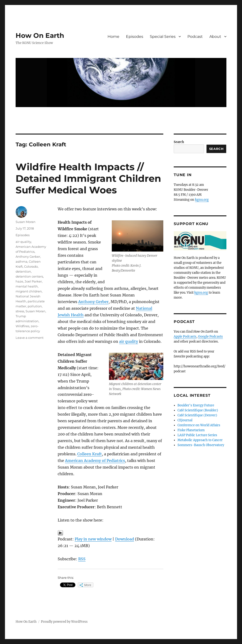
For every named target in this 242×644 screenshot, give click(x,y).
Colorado (31, 266)
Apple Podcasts (185, 337)
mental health (27, 286)
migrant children (29, 291)
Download (125, 539)
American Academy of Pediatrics (95, 461)
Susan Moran (26, 222)
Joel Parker (33, 281)
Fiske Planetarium (191, 430)
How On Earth (40, 35)
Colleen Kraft (90, 454)
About (215, 37)
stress (20, 311)
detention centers (29, 276)
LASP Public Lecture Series (197, 435)
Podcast (195, 37)
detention (23, 271)
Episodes (135, 37)
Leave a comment (30, 338)
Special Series (163, 37)
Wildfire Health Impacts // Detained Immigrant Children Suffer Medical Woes (88, 178)
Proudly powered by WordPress (64, 622)
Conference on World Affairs (199, 425)
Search (179, 142)
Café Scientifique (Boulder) (198, 410)
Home (113, 37)
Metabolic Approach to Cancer (200, 440)
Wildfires (22, 326)
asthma (22, 261)
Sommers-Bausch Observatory (201, 445)
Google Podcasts (210, 337)
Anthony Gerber (93, 302)
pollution (35, 306)
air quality (129, 341)
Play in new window (93, 539)
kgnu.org (202, 200)
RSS (82, 559)
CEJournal (185, 420)
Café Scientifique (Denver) (197, 415)
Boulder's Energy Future (196, 405)
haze (19, 281)
